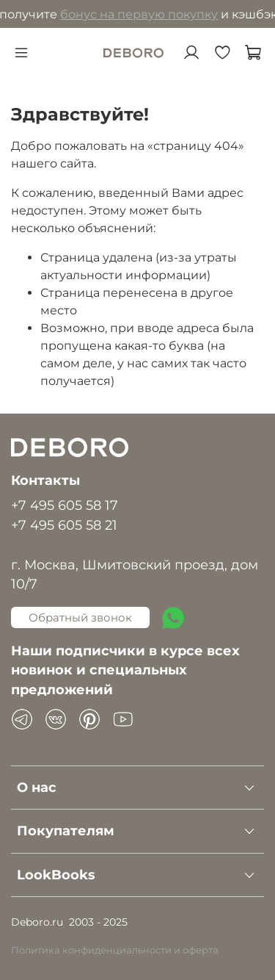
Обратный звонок (80, 617)
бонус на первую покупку (142, 14)
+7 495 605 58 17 (65, 505)
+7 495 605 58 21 (64, 525)
